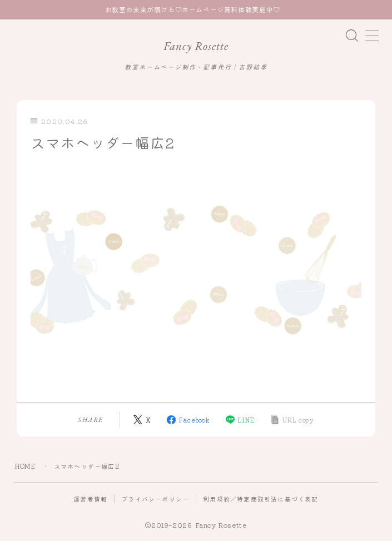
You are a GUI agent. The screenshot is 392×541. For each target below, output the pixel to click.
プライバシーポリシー (155, 499)
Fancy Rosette (196, 46)
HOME (25, 466)
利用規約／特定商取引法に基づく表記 (260, 499)
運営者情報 (90, 499)
